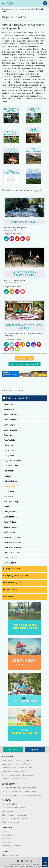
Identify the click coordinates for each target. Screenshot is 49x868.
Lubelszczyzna (10, 491)
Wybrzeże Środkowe (12, 542)
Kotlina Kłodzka (10, 481)
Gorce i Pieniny (10, 450)
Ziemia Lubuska (11, 558)
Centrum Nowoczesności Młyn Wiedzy (11, 133)
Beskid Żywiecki (11, 430)
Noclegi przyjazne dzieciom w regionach (19, 791)
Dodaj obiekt (13, 750)
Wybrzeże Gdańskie (12, 537)
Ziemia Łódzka (10, 563)
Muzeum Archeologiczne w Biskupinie (34, 171)
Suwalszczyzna (10, 517)
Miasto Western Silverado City (25, 274)
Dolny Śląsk (9, 445)
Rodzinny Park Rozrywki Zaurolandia (34, 110)
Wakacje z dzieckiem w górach (15, 764)
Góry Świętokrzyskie (12, 461)
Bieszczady (9, 435)
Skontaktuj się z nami (11, 855)
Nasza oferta (8, 835)
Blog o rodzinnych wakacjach (15, 815)
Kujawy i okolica (11, 486)
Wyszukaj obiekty (25, 358)
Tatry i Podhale (10, 522)
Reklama (6, 838)
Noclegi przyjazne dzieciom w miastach (19, 788)
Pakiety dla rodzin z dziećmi (14, 779)
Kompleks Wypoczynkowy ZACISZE (24, 327)
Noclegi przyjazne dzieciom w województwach (22, 795)
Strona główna (7, 9)
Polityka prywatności (11, 846)
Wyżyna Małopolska (12, 553)
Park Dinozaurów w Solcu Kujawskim (34, 150)
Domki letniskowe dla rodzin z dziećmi (18, 775)
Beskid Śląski (9, 425)
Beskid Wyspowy (11, 415)
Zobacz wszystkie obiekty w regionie (25, 364)
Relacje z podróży (10, 589)
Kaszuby (8, 476)
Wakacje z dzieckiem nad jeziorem (17, 768)
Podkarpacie (9, 409)
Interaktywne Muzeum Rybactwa (11, 110)
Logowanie (35, 750)
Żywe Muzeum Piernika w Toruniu (34, 130)
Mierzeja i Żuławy (11, 501)
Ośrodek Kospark (24, 222)
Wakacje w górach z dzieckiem (15, 576)
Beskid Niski (9, 404)
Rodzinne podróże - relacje (14, 808)
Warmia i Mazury (11, 527)
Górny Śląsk (9, 455)
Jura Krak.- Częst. (11, 466)
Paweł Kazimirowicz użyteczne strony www (29, 867)
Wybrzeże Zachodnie (13, 547)
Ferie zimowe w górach (12, 582)
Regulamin (7, 842)
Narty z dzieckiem (13, 569)
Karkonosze (9, 471)
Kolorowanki (8, 596)
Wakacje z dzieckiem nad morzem (17, 760)
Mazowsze (8, 496)
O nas (5, 831)
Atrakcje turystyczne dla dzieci (24, 9)
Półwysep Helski (11, 512)
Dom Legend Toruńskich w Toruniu (11, 151)
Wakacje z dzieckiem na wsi (14, 771)
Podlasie (8, 507)
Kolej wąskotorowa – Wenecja (11, 172)
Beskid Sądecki (10, 420)
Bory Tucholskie (11, 440)
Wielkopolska (9, 532)
